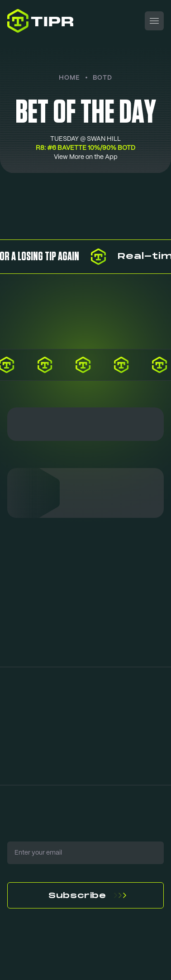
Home (69, 77)
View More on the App (86, 157)
